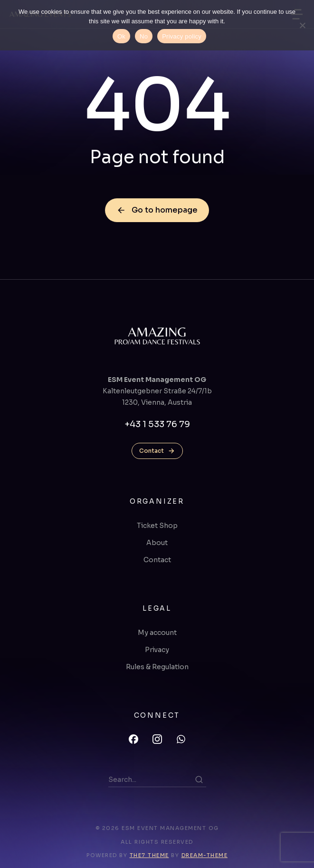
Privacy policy (182, 36)
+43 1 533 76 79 (157, 424)
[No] (302, 25)
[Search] (199, 780)
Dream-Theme (205, 855)
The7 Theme (149, 855)
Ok (121, 36)
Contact (157, 451)
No (144, 36)
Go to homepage (157, 210)
